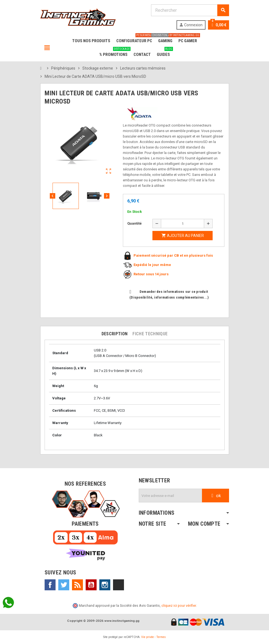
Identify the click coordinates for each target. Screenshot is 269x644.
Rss (77, 585)
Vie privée (147, 637)
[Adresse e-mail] (170, 496)
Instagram (105, 585)
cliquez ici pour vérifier (179, 606)
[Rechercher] (190, 10)
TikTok (118, 585)
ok (216, 496)
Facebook (50, 585)
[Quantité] (183, 224)
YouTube (91, 585)
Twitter (64, 585)
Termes (161, 637)
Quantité (134, 223)
